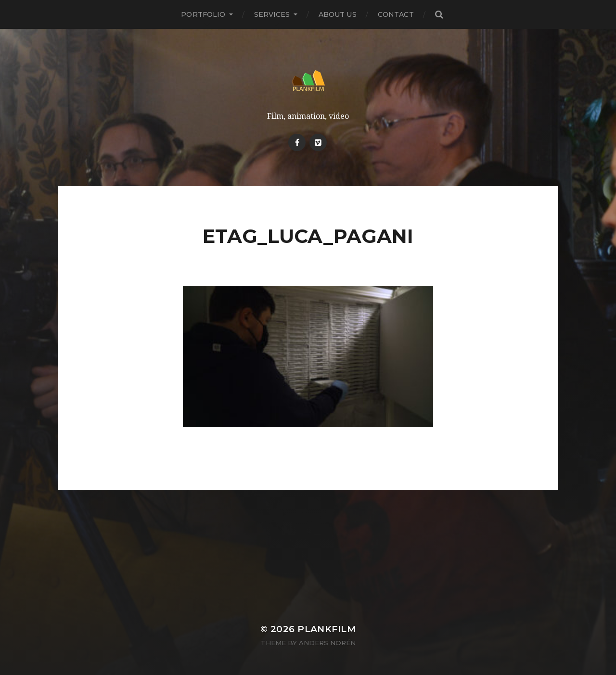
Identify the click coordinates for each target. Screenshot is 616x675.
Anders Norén (327, 643)
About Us (338, 14)
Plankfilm (327, 629)
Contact (396, 14)
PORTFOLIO (203, 14)
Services (272, 14)
